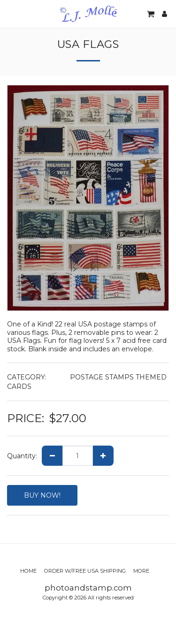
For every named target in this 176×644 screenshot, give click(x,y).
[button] (10, 14)
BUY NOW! (42, 495)
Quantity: (22, 456)
